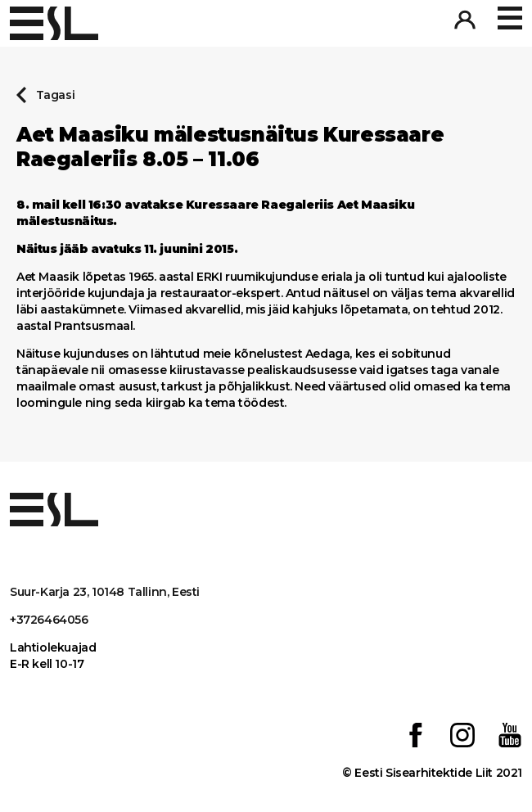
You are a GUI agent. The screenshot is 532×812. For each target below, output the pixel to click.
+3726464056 (49, 620)
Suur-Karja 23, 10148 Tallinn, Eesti (105, 592)
